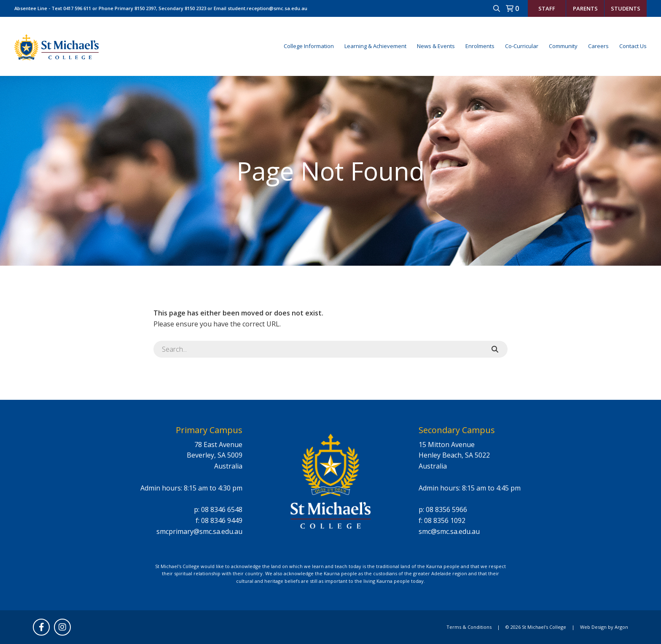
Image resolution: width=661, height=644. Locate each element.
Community (563, 46)
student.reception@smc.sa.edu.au (267, 8)
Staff (547, 8)
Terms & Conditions (469, 627)
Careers (598, 46)
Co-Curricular (522, 46)
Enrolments (480, 46)
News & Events (436, 46)
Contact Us (633, 46)
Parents (585, 8)
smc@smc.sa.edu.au (449, 531)
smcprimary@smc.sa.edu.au (199, 531)
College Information (309, 46)
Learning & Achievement (375, 46)
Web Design (593, 627)
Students (626, 8)
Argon (621, 627)
